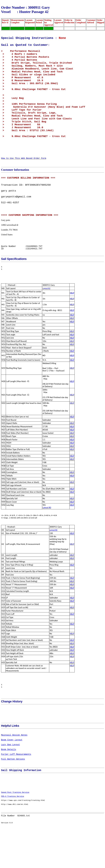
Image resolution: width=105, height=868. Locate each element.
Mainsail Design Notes (14, 762)
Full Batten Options (13, 791)
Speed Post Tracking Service (15, 830)
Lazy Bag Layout (10, 774)
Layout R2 (46, 314)
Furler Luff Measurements (16, 785)
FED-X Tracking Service (13, 834)
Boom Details (9, 780)
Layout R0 (47, 533)
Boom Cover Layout (12, 768)
